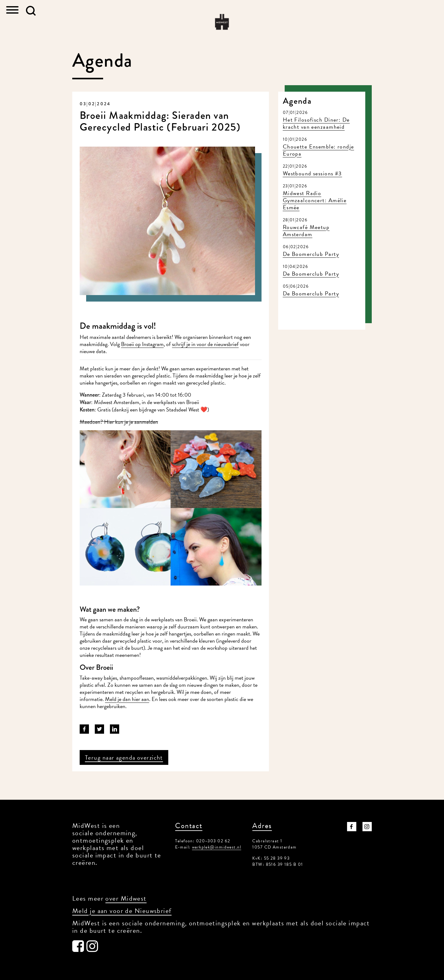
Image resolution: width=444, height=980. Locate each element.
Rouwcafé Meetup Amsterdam (306, 231)
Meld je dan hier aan (127, 699)
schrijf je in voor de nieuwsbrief (205, 344)
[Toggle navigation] (12, 11)
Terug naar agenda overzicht (124, 757)
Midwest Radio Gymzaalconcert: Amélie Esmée (315, 200)
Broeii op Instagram (142, 344)
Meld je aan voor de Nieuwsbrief (122, 911)
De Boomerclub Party (311, 254)
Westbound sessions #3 (312, 173)
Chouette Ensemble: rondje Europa (318, 150)
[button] (31, 11)
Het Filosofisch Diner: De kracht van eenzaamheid (316, 123)
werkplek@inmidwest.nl (217, 847)
